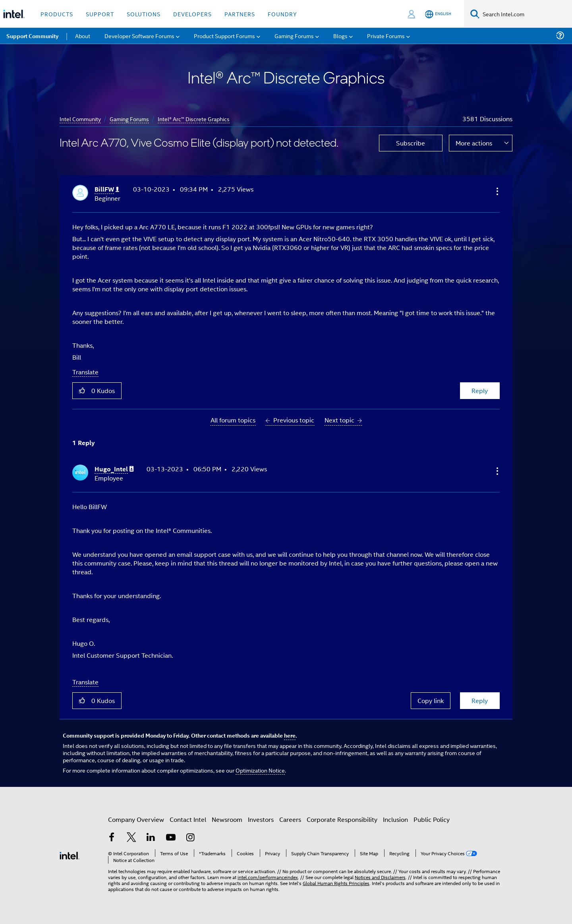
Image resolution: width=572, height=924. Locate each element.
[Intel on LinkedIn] (151, 838)
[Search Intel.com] (526, 14)
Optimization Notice (260, 770)
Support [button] (100, 14)
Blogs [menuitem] (340, 36)
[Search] (475, 14)
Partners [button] (240, 14)
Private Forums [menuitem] (386, 36)
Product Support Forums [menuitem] (224, 36)
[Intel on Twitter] (131, 838)
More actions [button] (474, 143)
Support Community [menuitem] (32, 36)
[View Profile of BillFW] (107, 189)
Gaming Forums (129, 119)
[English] (438, 14)
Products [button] (57, 14)
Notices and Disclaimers (380, 877)
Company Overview (136, 819)
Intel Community (80, 119)
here (290, 735)
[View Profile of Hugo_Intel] (114, 469)
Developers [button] (192, 14)
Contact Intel (188, 819)
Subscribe (411, 143)
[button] (497, 191)
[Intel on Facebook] (112, 838)
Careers (290, 819)
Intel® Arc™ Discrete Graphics (194, 119)
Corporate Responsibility (342, 819)
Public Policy (432, 819)
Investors (261, 819)
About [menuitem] (83, 36)
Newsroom (227, 819)
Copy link (431, 700)
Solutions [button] (144, 14)
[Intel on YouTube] (171, 838)
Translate (85, 372)
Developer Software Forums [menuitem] (139, 36)
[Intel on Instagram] (190, 838)
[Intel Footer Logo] (70, 855)
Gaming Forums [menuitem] (294, 36)
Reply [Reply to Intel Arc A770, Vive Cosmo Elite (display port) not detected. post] (480, 390)
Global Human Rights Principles (336, 883)
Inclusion (395, 819)
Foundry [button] (282, 14)
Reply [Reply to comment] (480, 700)
